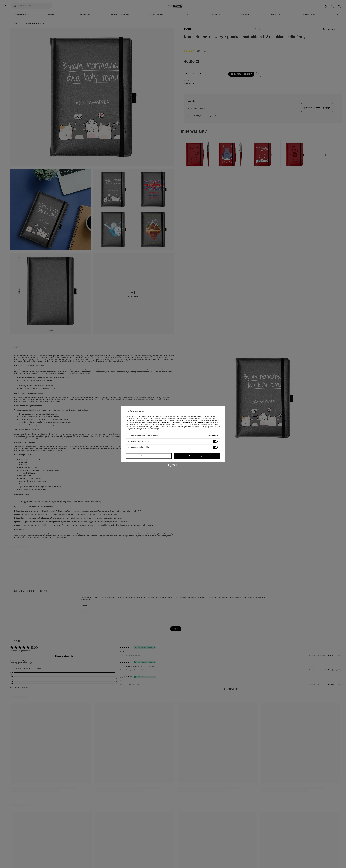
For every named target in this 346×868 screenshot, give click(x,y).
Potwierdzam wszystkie (197, 456)
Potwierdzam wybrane (149, 456)
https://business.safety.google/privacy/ (195, 422)
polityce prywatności (184, 420)
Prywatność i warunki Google (168, 422)
